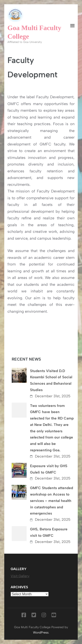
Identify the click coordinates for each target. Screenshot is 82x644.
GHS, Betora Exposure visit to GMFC (49, 532)
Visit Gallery (20, 576)
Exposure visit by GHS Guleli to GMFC (49, 469)
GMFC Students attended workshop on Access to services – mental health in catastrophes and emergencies (52, 501)
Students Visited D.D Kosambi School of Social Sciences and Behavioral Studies (51, 380)
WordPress (41, 632)
